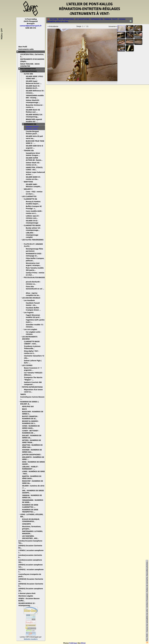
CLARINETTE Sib (31, 199)
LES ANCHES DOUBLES (32, 298)
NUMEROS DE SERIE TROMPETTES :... (30, 511)
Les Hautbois (30, 300)
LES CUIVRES (28, 365)
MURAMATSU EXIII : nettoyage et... (34, 255)
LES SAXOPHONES (30, 71)
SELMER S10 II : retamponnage (33, 222)
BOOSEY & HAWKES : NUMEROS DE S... (30, 422)
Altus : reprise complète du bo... (34, 294)
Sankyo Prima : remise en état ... (35, 274)
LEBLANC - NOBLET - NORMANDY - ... (30, 468)
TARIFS (24, 394)
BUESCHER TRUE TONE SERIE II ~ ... (35, 142)
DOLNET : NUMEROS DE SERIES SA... (32, 437)
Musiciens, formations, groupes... (32, 528)
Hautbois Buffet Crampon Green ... (34, 309)
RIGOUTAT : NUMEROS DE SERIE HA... (33, 482)
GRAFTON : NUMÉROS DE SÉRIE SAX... (32, 446)
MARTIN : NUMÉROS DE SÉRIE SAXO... (32, 477)
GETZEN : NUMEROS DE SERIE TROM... (32, 441)
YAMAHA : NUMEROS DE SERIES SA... (32, 496)
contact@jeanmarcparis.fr (31, 26)
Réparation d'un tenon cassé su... (33, 391)
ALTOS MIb (29, 74)
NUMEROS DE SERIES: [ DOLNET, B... (30, 403)
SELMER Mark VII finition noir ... (33, 111)
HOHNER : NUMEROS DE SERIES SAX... (32, 451)
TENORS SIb (30, 150)
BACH (25, 409)
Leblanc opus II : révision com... (33, 217)
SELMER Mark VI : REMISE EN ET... (33, 87)
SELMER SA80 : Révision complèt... (35, 185)
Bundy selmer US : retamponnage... (34, 229)
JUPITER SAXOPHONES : (33, 455)
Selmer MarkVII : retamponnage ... (34, 101)
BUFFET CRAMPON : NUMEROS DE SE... (30, 417)
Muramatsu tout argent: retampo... (34, 264)
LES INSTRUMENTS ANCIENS (30, 338)
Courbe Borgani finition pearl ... (33, 133)
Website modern (31, 639)
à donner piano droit (28, 593)
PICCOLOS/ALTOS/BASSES (34, 278)
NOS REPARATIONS (29, 69)
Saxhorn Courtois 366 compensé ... (33, 383)
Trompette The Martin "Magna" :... (33, 379)
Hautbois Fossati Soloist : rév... (33, 304)
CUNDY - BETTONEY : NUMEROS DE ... (31, 432)
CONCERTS (27, 524)
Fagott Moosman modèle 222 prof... (34, 316)
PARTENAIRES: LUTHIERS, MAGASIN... (32, 532)
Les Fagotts (30, 312)
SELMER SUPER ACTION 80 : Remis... (35, 159)
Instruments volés (26, 49)
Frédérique (73, 643)
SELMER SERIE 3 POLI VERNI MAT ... (34, 77)
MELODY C (29, 189)
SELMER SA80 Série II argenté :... (34, 147)
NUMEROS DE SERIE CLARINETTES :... (30, 506)
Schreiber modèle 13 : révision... (35, 326)
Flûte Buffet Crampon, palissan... (35, 259)
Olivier (83, 643)
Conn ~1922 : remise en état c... (34, 193)
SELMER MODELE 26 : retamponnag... (34, 116)
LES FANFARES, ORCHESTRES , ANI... (31, 537)
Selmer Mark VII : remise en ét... (33, 164)
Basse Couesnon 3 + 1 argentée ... (33, 369)
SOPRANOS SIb (31, 124)
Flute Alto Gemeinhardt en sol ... (35, 288)
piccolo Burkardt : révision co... (33, 283)
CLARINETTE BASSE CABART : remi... (32, 343)
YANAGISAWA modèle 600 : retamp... (35, 97)
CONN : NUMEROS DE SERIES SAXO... (31, 427)
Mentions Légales (27, 596)
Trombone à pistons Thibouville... (32, 347)
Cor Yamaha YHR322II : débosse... (33, 374)
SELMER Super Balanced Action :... (35, 82)
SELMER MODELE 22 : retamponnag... (27, 604)
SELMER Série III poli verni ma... (34, 137)
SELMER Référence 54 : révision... (35, 92)
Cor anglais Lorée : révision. (34, 333)
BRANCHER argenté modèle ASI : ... (34, 120)
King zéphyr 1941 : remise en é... (31, 352)
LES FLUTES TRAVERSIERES (33, 241)
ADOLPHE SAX (29, 406)
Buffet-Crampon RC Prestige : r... (34, 207)
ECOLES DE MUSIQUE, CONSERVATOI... (31, 520)
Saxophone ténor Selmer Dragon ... (34, 154)
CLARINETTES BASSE (33, 225)
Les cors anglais (31, 329)
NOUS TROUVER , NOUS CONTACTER (30, 65)
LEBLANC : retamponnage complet (32, 235)
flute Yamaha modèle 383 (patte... (35, 269)
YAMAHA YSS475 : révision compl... (33, 128)
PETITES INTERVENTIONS (33, 387)
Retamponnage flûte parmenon (34, 250)
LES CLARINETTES (30, 196)
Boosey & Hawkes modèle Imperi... (34, 203)
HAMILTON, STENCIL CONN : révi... (34, 168)
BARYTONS (29, 182)
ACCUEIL (23, 52)
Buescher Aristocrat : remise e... (35, 106)
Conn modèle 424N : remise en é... (34, 212)
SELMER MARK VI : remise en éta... (33, 178)
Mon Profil (23, 47)
